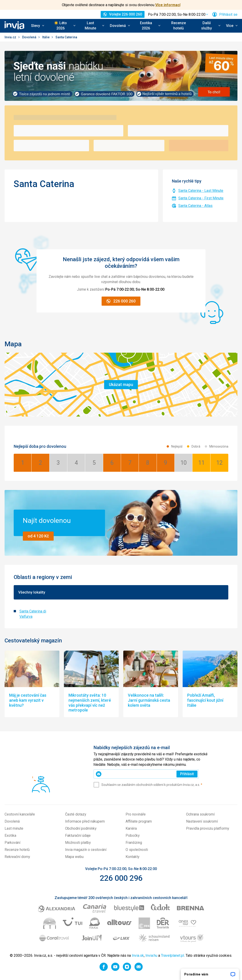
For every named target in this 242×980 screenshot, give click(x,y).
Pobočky (133, 835)
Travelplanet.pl (172, 955)
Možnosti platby (78, 843)
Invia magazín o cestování (86, 850)
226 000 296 (121, 878)
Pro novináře (136, 814)
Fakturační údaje (78, 835)
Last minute (14, 828)
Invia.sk (138, 955)
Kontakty (133, 857)
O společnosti (137, 850)
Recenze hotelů (179, 26)
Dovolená (30, 37)
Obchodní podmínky (81, 828)
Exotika (10, 835)
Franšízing (134, 843)
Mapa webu (74, 857)
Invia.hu (151, 955)
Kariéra (131, 828)
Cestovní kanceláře (20, 814)
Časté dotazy (76, 814)
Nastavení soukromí (202, 821)
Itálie (46, 37)
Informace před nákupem (85, 821)
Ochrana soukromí (200, 814)
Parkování (12, 843)
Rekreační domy (17, 857)
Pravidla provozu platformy (208, 828)
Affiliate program (139, 821)
